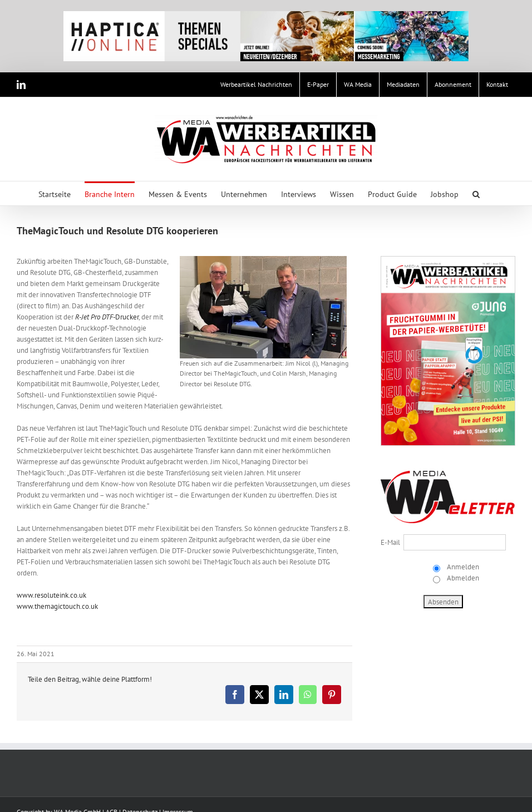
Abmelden (462, 578)
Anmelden (462, 567)
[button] (476, 193)
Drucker (107, 317)
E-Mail (390, 542)
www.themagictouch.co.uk (57, 606)
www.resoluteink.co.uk (51, 595)
